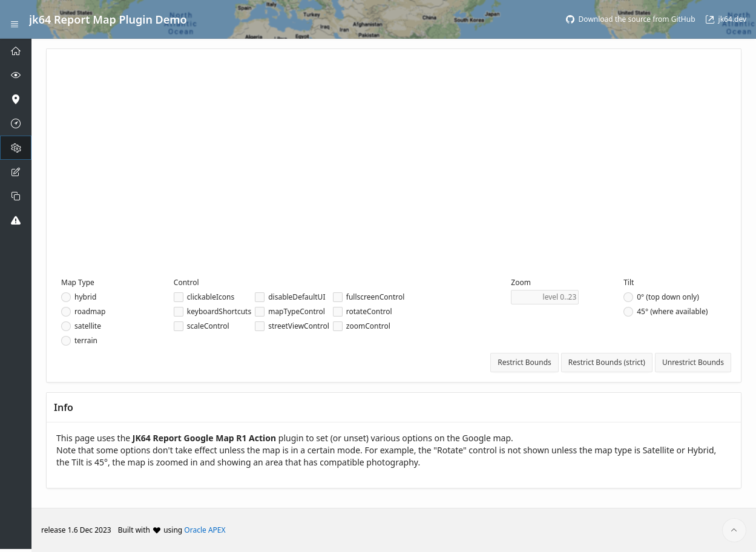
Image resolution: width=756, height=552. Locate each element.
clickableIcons (211, 297)
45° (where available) (672, 312)
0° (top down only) (668, 297)
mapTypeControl (297, 312)
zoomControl (368, 326)
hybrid (85, 297)
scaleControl (208, 326)
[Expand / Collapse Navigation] (15, 19)
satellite (88, 326)
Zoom (521, 282)
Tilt (629, 282)
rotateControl (369, 312)
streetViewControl (299, 326)
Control (186, 282)
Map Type (78, 282)
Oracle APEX (205, 530)
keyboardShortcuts (219, 312)
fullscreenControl (376, 297)
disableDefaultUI (297, 297)
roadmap (90, 312)
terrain (86, 341)
